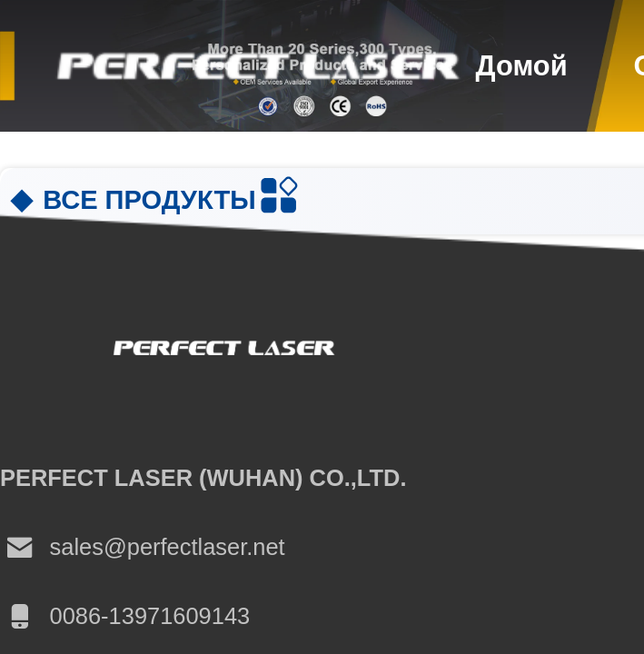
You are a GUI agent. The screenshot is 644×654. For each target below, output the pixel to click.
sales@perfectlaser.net (143, 548)
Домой (522, 66)
